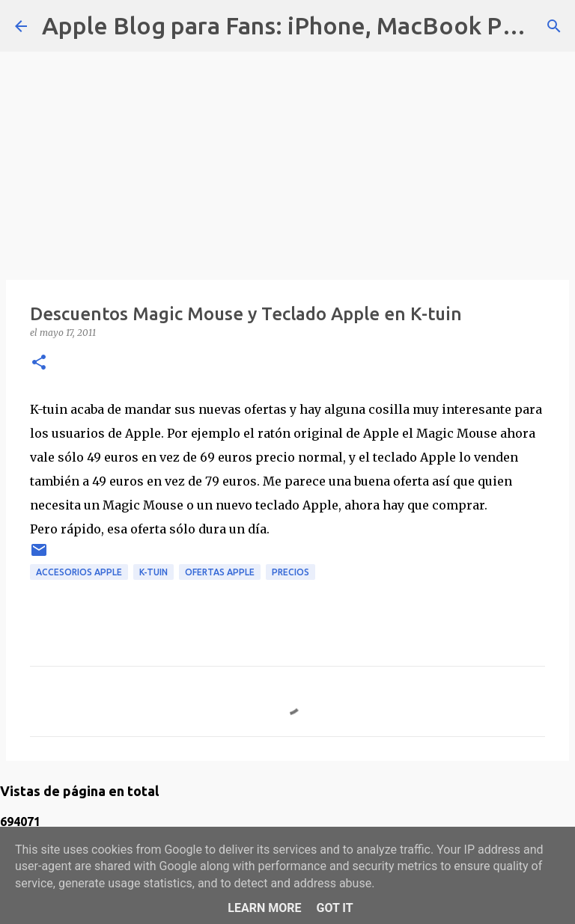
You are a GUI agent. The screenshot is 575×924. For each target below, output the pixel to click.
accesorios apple (79, 572)
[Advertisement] (287, 157)
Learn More (264, 908)
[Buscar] (554, 26)
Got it (334, 908)
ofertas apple (220, 572)
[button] (39, 363)
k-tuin (153, 572)
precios (290, 572)
